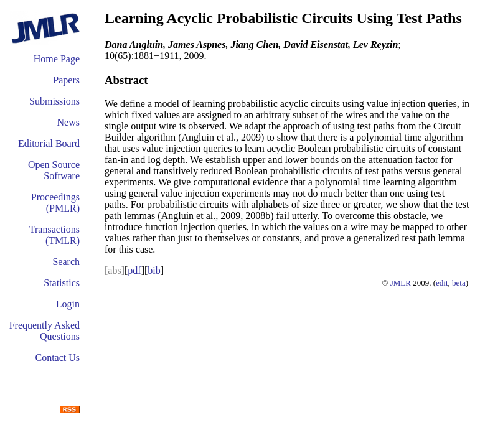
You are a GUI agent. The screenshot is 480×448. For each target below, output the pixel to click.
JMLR (401, 283)
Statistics (62, 283)
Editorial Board (49, 143)
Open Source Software (54, 170)
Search (66, 262)
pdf (134, 270)
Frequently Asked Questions (45, 331)
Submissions (54, 101)
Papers (66, 80)
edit (442, 283)
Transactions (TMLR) (54, 235)
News (68, 122)
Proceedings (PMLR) (55, 203)
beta (459, 283)
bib (154, 270)
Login (68, 304)
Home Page (57, 59)
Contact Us (57, 357)
